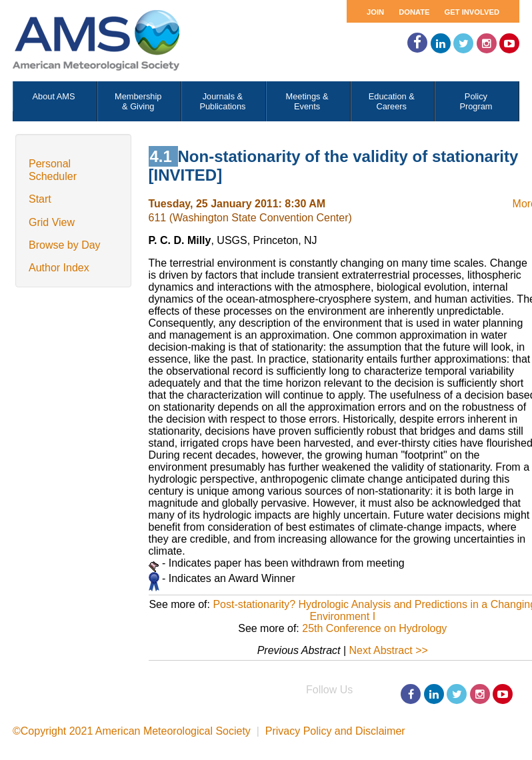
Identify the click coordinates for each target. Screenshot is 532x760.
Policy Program (476, 101)
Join (375, 12)
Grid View (52, 222)
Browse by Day (65, 245)
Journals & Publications (222, 101)
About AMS (54, 96)
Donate (414, 12)
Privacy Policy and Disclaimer (335, 731)
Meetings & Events (307, 101)
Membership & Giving (138, 101)
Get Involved (472, 12)
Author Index (59, 268)
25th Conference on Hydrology (374, 628)
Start (40, 199)
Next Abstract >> (389, 650)
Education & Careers (392, 101)
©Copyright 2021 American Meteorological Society (132, 731)
